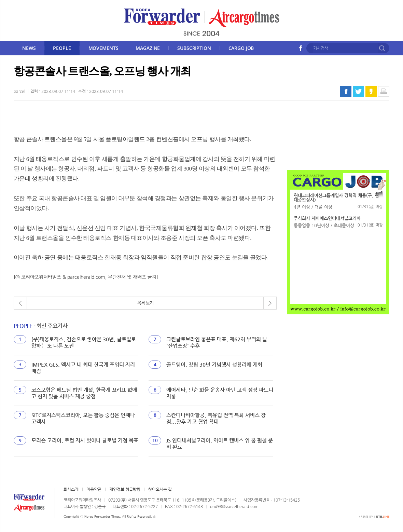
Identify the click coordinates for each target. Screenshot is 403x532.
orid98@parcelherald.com (234, 506)
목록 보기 (145, 303)
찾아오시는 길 (160, 489)
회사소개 (71, 489)
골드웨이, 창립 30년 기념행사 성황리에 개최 (214, 364)
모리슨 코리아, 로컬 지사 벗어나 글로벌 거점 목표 (85, 440)
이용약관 (94, 489)
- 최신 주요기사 (40, 326)
